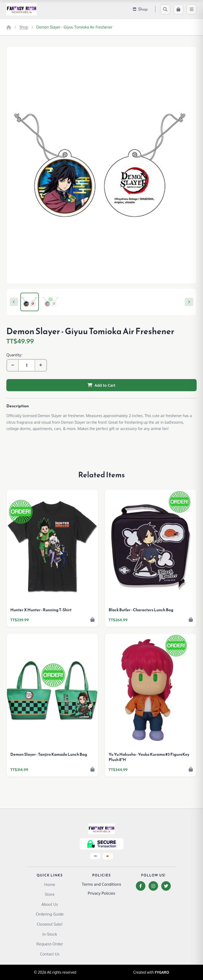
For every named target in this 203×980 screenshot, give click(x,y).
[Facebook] (141, 886)
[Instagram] (153, 886)
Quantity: (14, 355)
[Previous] (14, 302)
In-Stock (50, 934)
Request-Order (50, 944)
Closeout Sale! (50, 924)
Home (50, 884)
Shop (24, 27)
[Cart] (178, 9)
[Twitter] (166, 886)
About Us (50, 904)
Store (50, 894)
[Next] (189, 302)
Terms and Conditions (101, 884)
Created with (151, 972)
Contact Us (50, 954)
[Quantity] (27, 365)
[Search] (165, 9)
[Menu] (192, 9)
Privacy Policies (101, 893)
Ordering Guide (50, 914)
